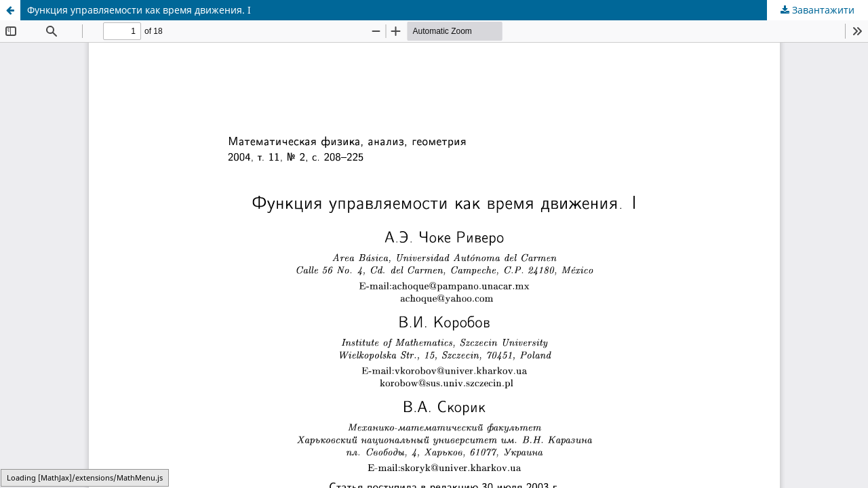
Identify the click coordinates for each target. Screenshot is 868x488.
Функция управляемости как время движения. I (139, 10)
